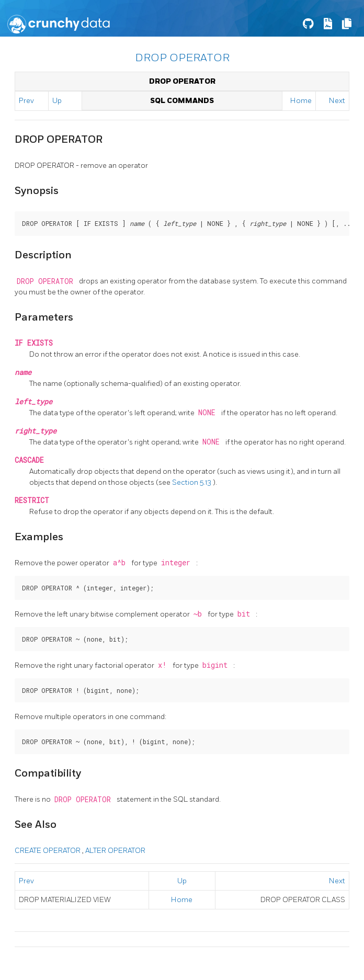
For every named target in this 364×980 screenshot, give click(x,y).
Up (57, 101)
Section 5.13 (192, 482)
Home (301, 101)
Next (337, 101)
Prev (26, 101)
